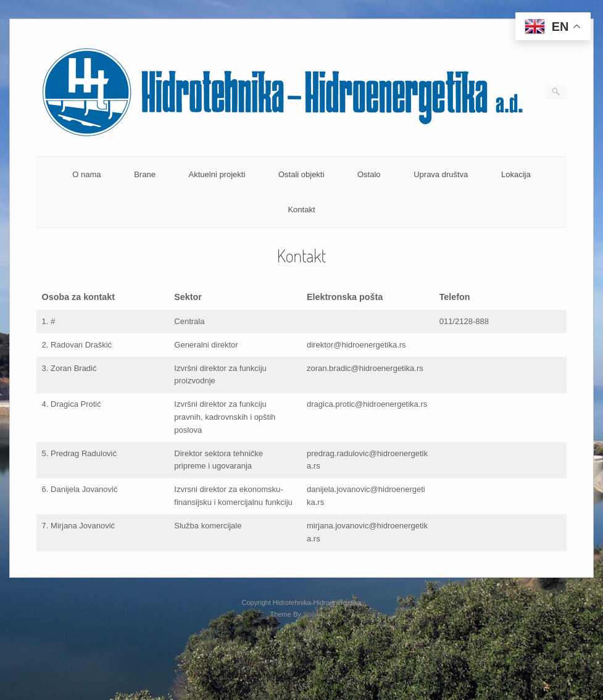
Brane (145, 174)
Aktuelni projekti (217, 174)
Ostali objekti (301, 174)
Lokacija (516, 174)
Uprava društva (441, 174)
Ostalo (369, 174)
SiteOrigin (318, 614)
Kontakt (301, 210)
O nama (86, 174)
